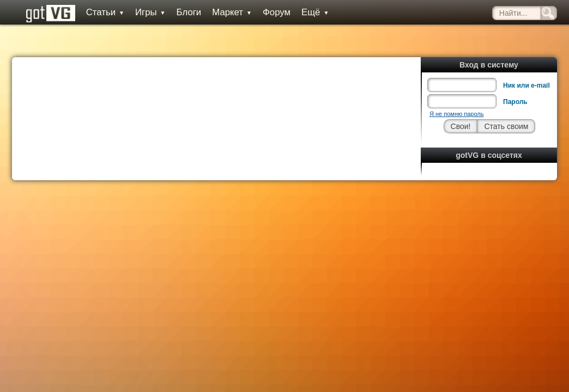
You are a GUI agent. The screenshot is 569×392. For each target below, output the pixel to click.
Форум (268, 12)
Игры (142, 12)
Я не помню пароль (456, 89)
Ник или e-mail (526, 61)
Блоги (180, 12)
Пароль (515, 77)
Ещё (306, 12)
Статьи (96, 12)
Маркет (224, 12)
